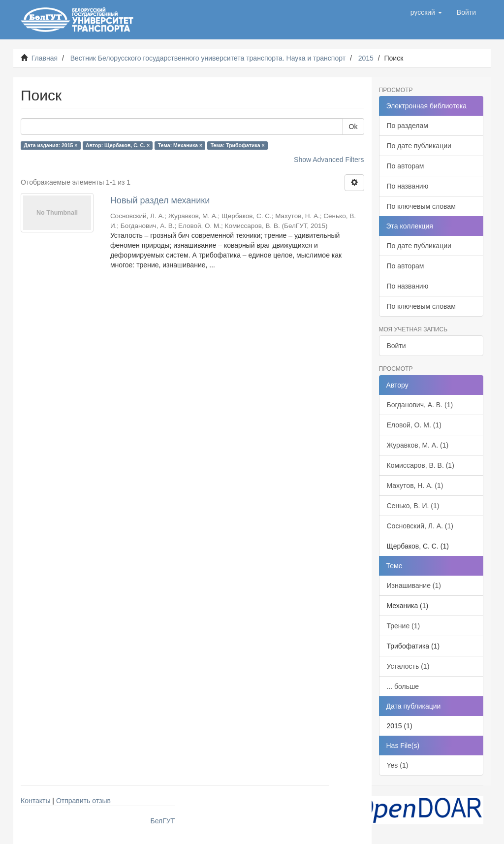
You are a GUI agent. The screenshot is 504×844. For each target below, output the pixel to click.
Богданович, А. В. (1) (420, 405)
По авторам (406, 166)
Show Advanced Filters (329, 160)
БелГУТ (163, 821)
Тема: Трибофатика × (238, 145)
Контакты (35, 801)
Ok (353, 127)
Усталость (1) (408, 666)
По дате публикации (419, 146)
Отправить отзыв (83, 801)
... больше (403, 686)
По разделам (408, 126)
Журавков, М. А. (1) (418, 445)
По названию (408, 186)
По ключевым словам (421, 206)
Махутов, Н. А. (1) (415, 486)
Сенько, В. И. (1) (413, 506)
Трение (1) (404, 626)
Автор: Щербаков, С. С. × (118, 145)
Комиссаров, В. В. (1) (421, 465)
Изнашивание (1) (414, 585)
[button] (426, 12)
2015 (366, 58)
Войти (396, 346)
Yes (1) (398, 765)
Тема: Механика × (180, 145)
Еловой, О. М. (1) (414, 425)
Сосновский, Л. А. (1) (420, 526)
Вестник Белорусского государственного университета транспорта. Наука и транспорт (208, 58)
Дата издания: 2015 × (50, 145)
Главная (45, 58)
